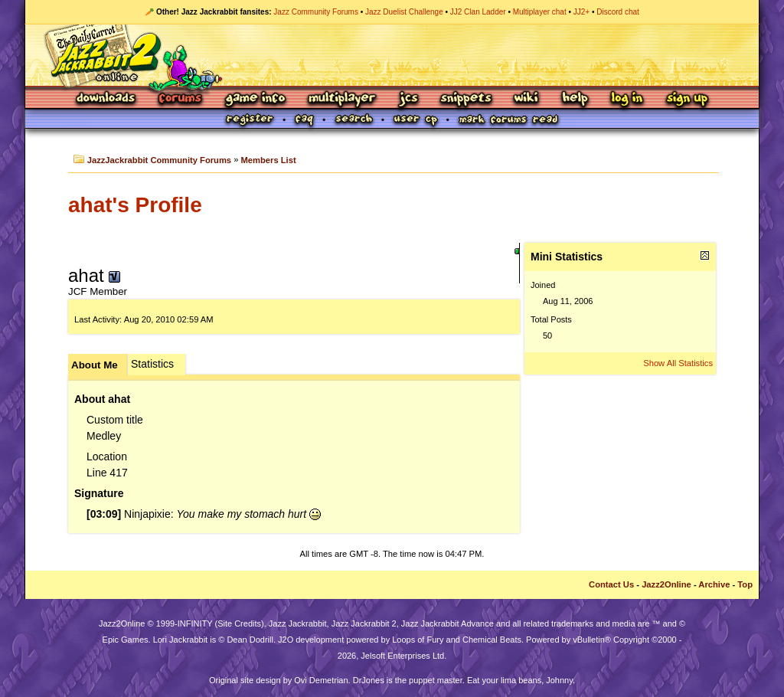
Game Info (255, 99)
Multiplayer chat (540, 12)
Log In (627, 99)
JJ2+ (581, 12)
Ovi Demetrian (321, 680)
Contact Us (611, 584)
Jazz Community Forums (316, 12)
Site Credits (239, 623)
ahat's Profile (135, 205)
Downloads (107, 99)
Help (575, 99)
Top (745, 584)
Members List (269, 160)
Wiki (527, 99)
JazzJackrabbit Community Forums (159, 160)
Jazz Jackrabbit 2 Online (392, 55)
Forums (181, 99)
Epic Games (126, 640)
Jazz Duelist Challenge (404, 12)
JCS (408, 99)
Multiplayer (342, 99)
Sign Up (687, 99)
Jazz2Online (666, 584)
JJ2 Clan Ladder (478, 12)
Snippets (466, 99)
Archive (714, 584)
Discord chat (618, 12)
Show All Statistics (678, 363)
